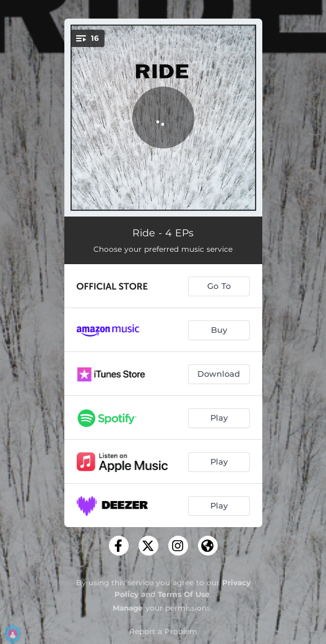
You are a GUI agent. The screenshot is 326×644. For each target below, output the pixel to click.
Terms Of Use (184, 594)
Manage (128, 608)
